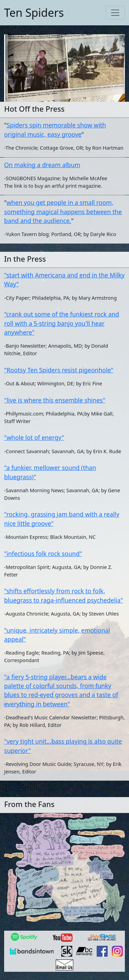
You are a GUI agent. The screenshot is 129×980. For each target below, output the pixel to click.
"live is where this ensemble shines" (55, 400)
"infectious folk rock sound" (43, 554)
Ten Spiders (34, 13)
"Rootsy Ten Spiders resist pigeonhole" (59, 370)
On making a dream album (42, 165)
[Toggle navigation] (115, 13)
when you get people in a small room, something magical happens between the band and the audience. (63, 212)
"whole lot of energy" (34, 437)
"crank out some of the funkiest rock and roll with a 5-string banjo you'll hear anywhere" (62, 323)
